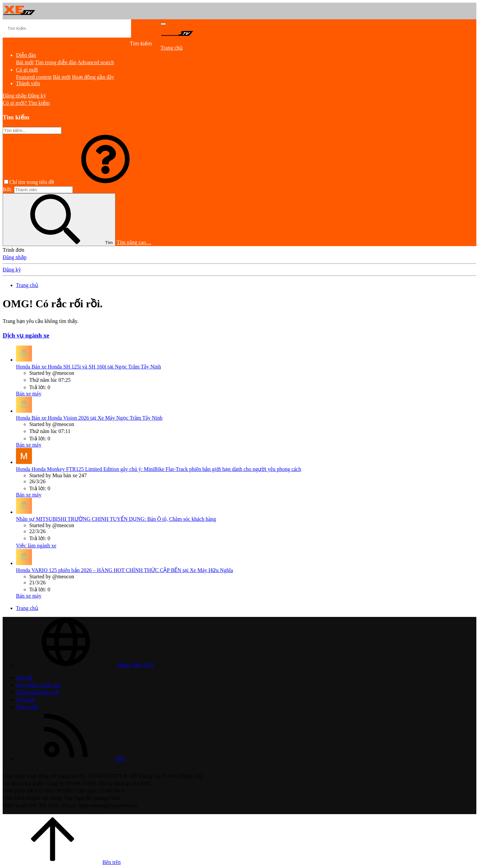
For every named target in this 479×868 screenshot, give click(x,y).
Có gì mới (27, 70)
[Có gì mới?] (15, 103)
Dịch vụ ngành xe (26, 335)
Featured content (34, 77)
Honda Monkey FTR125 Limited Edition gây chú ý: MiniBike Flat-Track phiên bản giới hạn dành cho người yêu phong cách (159, 469)
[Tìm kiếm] (67, 28)
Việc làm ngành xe (36, 546)
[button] (105, 182)
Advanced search (96, 62)
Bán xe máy (29, 394)
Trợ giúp (25, 700)
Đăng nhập (15, 257)
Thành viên (28, 83)
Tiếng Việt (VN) (84, 665)
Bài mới (25, 62)
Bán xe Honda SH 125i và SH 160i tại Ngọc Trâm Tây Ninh (88, 367)
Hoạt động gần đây (93, 77)
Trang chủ (172, 48)
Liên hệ (24, 678)
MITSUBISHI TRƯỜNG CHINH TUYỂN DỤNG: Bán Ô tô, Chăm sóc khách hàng (116, 519)
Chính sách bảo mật (38, 692)
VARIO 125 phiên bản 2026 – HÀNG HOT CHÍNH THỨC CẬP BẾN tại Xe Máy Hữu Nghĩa (124, 570)
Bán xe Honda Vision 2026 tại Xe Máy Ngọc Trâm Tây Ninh (89, 418)
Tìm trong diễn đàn (56, 62)
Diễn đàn (26, 55)
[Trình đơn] (163, 24)
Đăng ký (12, 270)
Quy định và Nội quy (39, 685)
